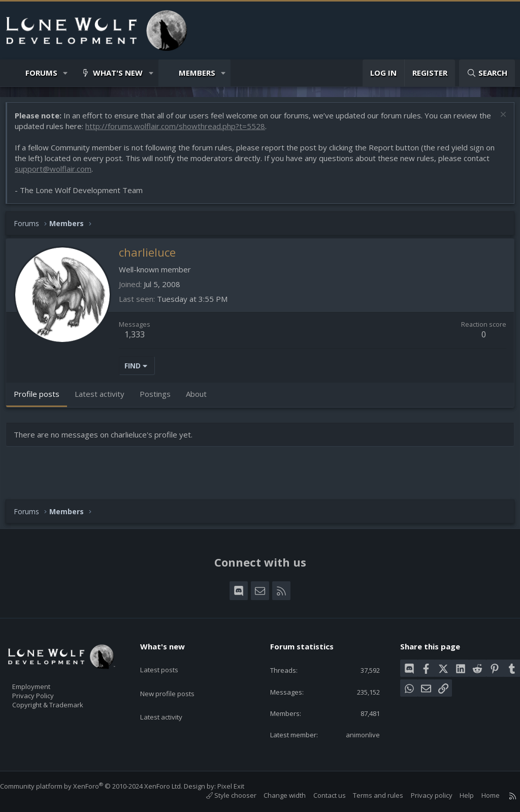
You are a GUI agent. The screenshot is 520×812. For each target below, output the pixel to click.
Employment (44, 680)
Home (480, 795)
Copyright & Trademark (63, 701)
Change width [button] (274, 795)
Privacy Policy (46, 691)
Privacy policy (421, 795)
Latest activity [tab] (105, 399)
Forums (41, 73)
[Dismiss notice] (497, 121)
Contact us (319, 795)
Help (457, 795)
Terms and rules (368, 795)
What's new (118, 73)
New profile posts (177, 679)
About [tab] (201, 399)
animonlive (356, 734)
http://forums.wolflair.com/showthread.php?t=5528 (194, 131)
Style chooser (221, 795)
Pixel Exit (241, 786)
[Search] (487, 73)
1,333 (140, 339)
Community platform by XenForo (101, 786)
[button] (66, 73)
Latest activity (170, 699)
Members (197, 73)
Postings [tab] (160, 399)
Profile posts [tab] (42, 399)
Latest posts (168, 659)
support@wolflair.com (58, 174)
